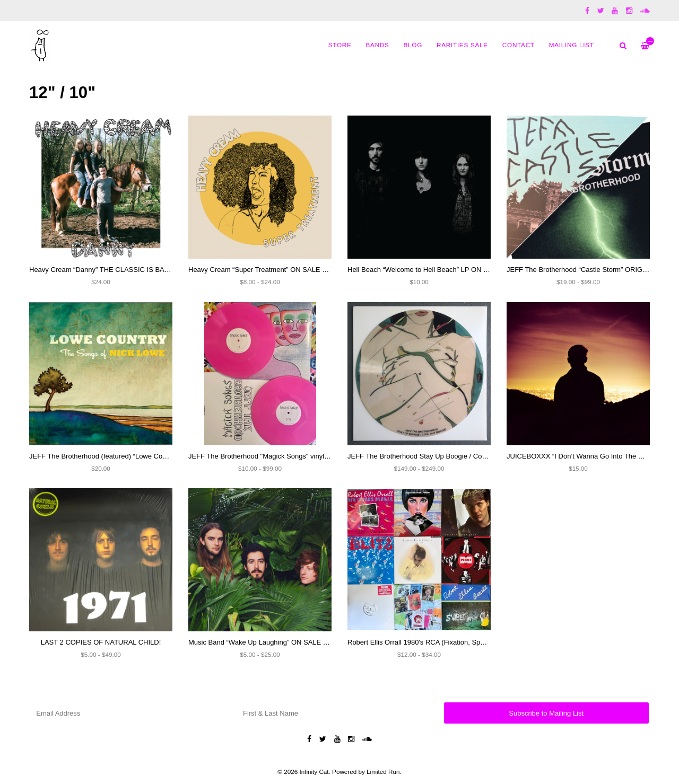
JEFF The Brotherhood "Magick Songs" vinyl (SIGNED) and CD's (288, 456)
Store (340, 45)
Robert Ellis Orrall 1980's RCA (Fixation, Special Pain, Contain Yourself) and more (472, 642)
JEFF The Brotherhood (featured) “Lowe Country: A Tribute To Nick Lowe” (141, 456)
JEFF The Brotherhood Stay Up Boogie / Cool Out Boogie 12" (442, 456)
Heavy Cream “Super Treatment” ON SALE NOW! (265, 270)
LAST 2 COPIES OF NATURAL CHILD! (101, 642)
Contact (519, 45)
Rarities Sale (462, 45)
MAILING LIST (572, 45)
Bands (378, 45)
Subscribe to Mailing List (546, 713)
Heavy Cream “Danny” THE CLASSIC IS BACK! (102, 270)
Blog (413, 45)
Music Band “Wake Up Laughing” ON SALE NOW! (265, 642)
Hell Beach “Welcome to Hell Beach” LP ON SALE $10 (431, 270)
